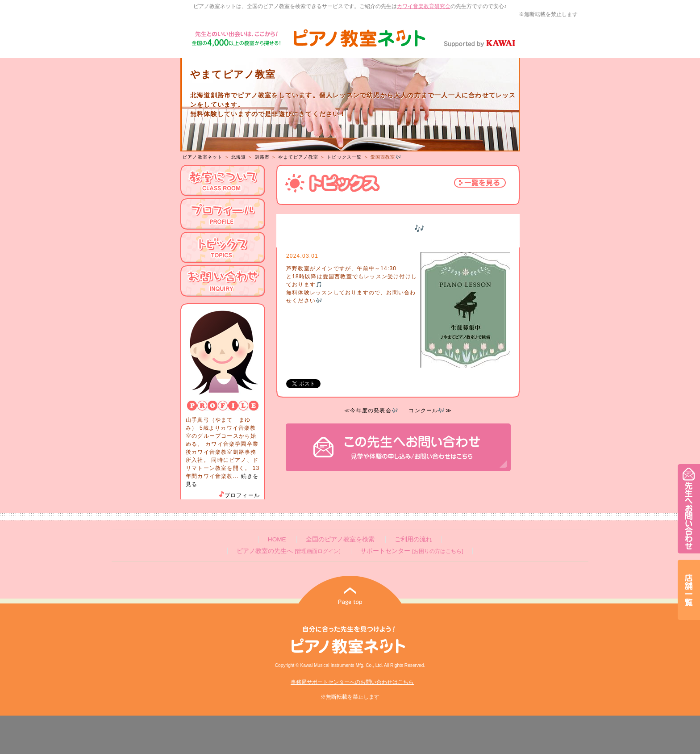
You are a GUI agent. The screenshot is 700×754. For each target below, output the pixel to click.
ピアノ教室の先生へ (288, 551)
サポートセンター (412, 551)
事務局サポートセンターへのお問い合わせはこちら (352, 682)
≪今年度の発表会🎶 (371, 411)
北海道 (239, 157)
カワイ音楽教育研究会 (424, 6)
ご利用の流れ (413, 539)
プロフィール (239, 495)
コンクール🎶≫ (430, 411)
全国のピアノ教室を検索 (340, 539)
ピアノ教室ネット (203, 157)
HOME (277, 539)
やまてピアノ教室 (298, 157)
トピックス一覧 (344, 157)
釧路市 (262, 157)
